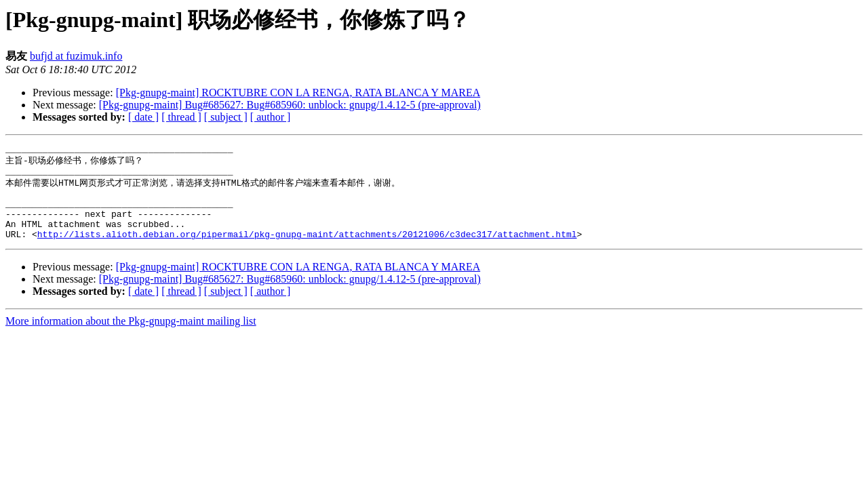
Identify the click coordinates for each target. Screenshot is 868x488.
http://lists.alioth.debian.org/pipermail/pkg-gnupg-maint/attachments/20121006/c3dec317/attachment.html (307, 249)
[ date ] (143, 117)
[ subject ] (226, 117)
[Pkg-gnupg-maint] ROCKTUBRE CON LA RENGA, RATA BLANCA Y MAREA (298, 93)
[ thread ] (181, 117)
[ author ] (271, 117)
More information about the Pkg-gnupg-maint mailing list (131, 337)
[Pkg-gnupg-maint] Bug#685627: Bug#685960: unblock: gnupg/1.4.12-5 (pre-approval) (290, 105)
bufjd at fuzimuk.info (76, 56)
